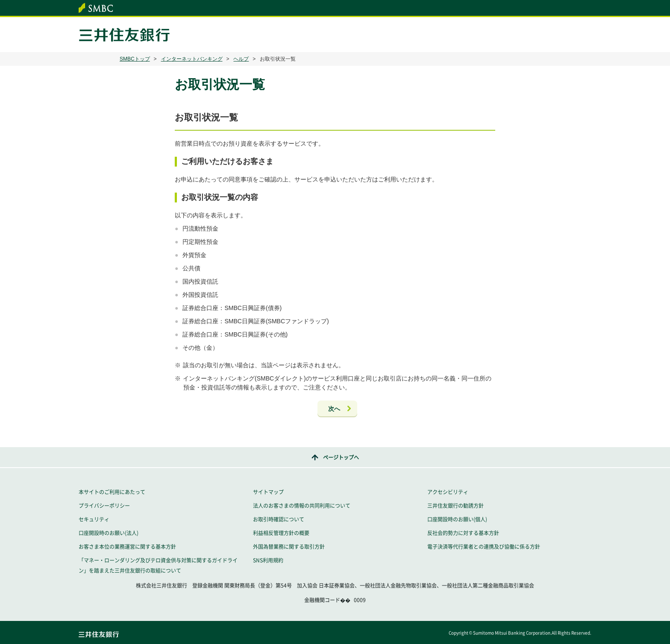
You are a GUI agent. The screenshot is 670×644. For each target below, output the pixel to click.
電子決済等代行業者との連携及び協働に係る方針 (484, 547)
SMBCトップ (135, 59)
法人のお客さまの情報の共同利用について (302, 506)
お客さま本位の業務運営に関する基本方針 (127, 547)
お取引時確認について (279, 519)
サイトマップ (268, 492)
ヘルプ (241, 59)
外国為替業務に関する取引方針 (289, 547)
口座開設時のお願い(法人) (109, 533)
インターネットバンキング (192, 59)
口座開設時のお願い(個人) (457, 519)
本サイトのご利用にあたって (112, 492)
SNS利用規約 (268, 560)
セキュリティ (94, 519)
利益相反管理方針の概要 (281, 533)
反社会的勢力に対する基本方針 (463, 533)
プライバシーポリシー (104, 506)
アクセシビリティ (448, 492)
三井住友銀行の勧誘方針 (455, 506)
